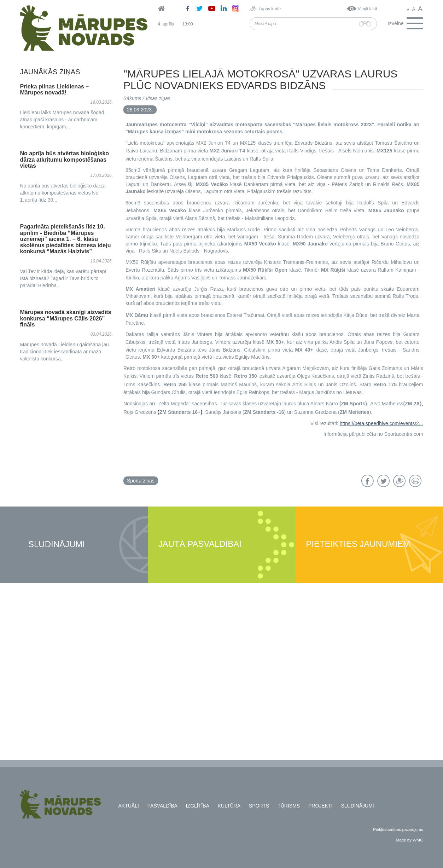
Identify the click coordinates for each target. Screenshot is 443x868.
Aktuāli (129, 806)
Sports (259, 806)
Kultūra (229, 806)
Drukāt (415, 481)
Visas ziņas (158, 98)
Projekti (320, 806)
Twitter (383, 481)
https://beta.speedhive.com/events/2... (381, 423)
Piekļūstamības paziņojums (398, 829)
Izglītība (198, 806)
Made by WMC (409, 840)
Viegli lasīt (367, 9)
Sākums (132, 98)
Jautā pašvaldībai (200, 544)
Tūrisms (289, 806)
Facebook (368, 481)
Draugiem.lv (399, 481)
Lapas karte (270, 9)
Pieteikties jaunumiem (358, 544)
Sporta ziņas (141, 481)
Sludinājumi (57, 545)
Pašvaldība (162, 806)
